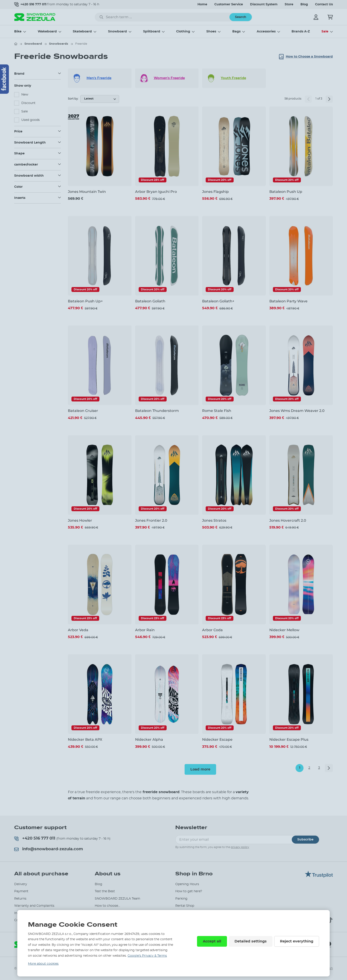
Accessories (266, 32)
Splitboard (152, 32)
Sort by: (73, 99)
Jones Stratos (214, 520)
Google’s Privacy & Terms (147, 956)
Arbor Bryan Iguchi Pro (156, 192)
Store (289, 4)
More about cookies (43, 964)
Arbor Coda (212, 630)
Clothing (183, 32)
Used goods (31, 120)
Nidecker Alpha (149, 739)
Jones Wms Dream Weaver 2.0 (297, 411)
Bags (236, 32)
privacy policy (240, 847)
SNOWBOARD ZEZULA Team (117, 899)
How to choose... (107, 906)
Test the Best (105, 891)
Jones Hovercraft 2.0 (288, 520)
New (25, 95)
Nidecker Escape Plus (289, 739)
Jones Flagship (215, 192)
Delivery (21, 884)
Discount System (264, 4)
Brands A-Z (301, 32)
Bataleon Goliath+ (218, 301)
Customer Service (229, 4)
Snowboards (59, 44)
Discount (28, 103)
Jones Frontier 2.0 (151, 520)
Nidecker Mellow (284, 630)
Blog (304, 4)
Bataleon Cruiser (83, 411)
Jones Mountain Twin (87, 192)
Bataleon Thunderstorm (157, 411)
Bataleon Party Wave (288, 301)
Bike (18, 32)
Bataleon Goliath (150, 301)
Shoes (211, 32)
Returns (20, 899)
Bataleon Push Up (286, 192)
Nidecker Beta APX (85, 739)
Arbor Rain (145, 630)
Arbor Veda (78, 630)
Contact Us (324, 4)
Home (202, 4)
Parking (181, 899)
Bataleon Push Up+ (85, 301)
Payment (21, 891)
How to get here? (189, 891)
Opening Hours (187, 884)
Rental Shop (185, 906)
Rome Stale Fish (217, 411)
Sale (325, 32)
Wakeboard (47, 32)
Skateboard (82, 32)
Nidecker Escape (217, 739)
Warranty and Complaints (34, 906)
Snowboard (117, 32)
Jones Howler (80, 520)
